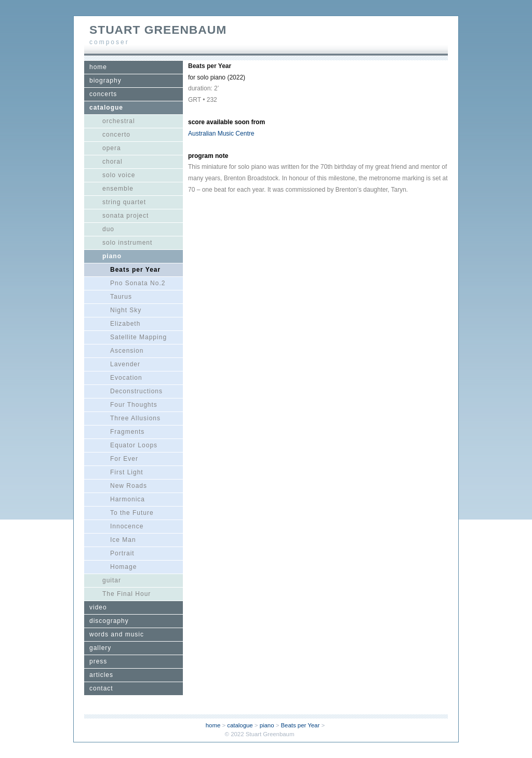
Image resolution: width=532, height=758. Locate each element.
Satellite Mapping (138, 337)
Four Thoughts (134, 405)
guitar (112, 580)
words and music (117, 634)
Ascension (127, 351)
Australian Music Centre (221, 134)
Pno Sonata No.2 (138, 283)
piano (112, 256)
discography (109, 621)
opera (112, 148)
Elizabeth (125, 324)
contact (101, 688)
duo (108, 229)
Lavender (125, 364)
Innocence (127, 526)
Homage (123, 567)
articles (101, 675)
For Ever (124, 459)
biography (105, 81)
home (98, 67)
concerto (116, 135)
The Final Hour (127, 594)
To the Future (132, 513)
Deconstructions (136, 391)
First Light (127, 472)
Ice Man (123, 540)
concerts (103, 94)
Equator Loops (134, 445)
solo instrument (127, 243)
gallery (100, 648)
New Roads (129, 486)
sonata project (125, 216)
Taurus (121, 297)
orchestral (119, 121)
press (98, 661)
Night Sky (126, 310)
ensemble (118, 189)
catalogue (106, 108)
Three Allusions (135, 418)
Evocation (126, 378)
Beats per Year (135, 270)
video (98, 607)
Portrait (122, 553)
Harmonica (128, 499)
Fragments (127, 432)
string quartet (124, 202)
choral (112, 162)
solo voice (119, 175)
